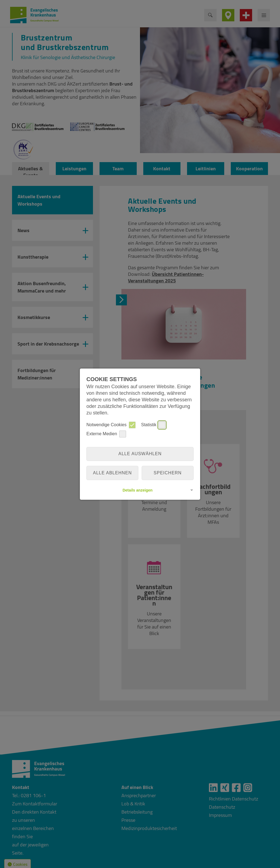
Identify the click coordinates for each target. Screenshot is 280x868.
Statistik (153, 425)
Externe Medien (106, 434)
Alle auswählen (140, 454)
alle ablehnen (112, 473)
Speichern (168, 473)
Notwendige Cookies (111, 425)
